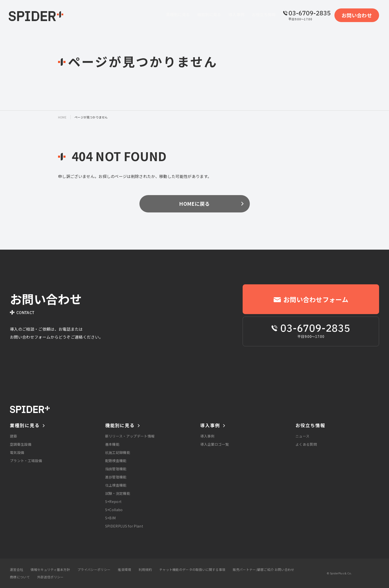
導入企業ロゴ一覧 (214, 444)
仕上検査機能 (116, 485)
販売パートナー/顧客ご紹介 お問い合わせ (263, 570)
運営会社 (16, 570)
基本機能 (112, 444)
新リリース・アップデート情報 (130, 436)
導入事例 (207, 436)
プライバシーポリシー (94, 570)
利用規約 (145, 570)
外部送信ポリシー (50, 577)
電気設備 (17, 452)
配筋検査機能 (116, 461)
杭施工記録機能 (118, 452)
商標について (20, 577)
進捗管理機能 (116, 477)
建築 (14, 436)
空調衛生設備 (21, 444)
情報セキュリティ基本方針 (50, 570)
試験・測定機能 (118, 493)
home (62, 117)
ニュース (302, 436)
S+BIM (111, 518)
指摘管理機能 (116, 469)
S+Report (113, 501)
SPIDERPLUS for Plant (124, 526)
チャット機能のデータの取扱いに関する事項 (192, 570)
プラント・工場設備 (26, 461)
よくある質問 (306, 444)
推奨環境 (124, 570)
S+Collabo (114, 510)
